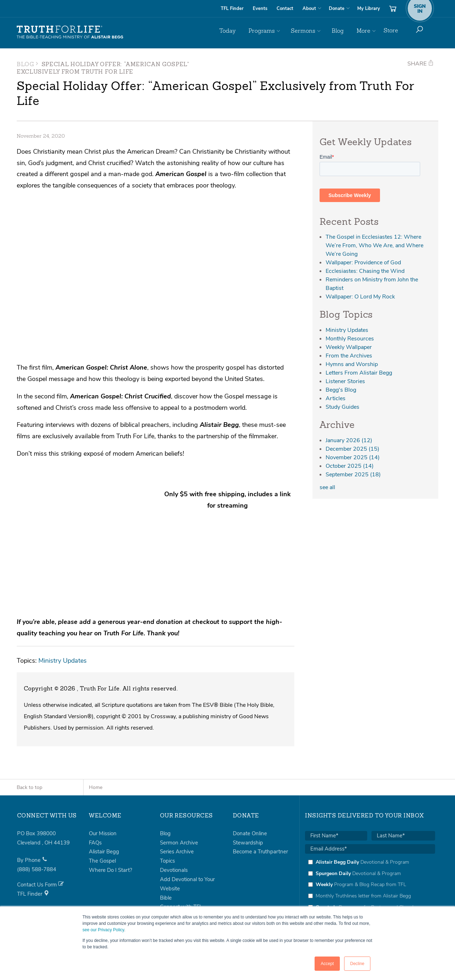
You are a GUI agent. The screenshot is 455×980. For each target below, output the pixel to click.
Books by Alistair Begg (187, 874)
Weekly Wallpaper (349, 347)
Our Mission (103, 791)
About (309, 9)
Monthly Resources (350, 339)
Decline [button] (357, 964)
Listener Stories (345, 381)
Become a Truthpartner (260, 810)
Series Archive (177, 810)
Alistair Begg (104, 810)
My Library (369, 9)
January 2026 (349, 440)
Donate (337, 9)
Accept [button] (327, 964)
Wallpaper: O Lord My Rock (360, 297)
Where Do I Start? (111, 828)
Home (96, 745)
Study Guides (342, 407)
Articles (336, 398)
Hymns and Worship (352, 364)
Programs (275, 30)
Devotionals (174, 828)
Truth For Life (70, 32)
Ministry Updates (63, 618)
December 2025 (352, 449)
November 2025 (353, 457)
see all (327, 487)
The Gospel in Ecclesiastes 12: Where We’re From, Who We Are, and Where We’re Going (374, 245)
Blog (343, 30)
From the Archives (349, 356)
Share (421, 64)
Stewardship (248, 801)
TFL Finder (232, 9)
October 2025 (350, 466)
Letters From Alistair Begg (359, 373)
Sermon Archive (179, 801)
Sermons (313, 30)
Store (391, 30)
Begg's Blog (341, 390)
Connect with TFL (181, 865)
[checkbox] (370, 843)
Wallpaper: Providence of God (363, 263)
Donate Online (250, 791)
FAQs (95, 801)
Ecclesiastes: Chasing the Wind (365, 271)
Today (245, 30)
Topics (167, 819)
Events (260, 9)
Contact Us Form (40, 843)
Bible (166, 856)
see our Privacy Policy (103, 930)
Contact (285, 9)
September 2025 (353, 475)
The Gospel (102, 819)
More (365, 30)
